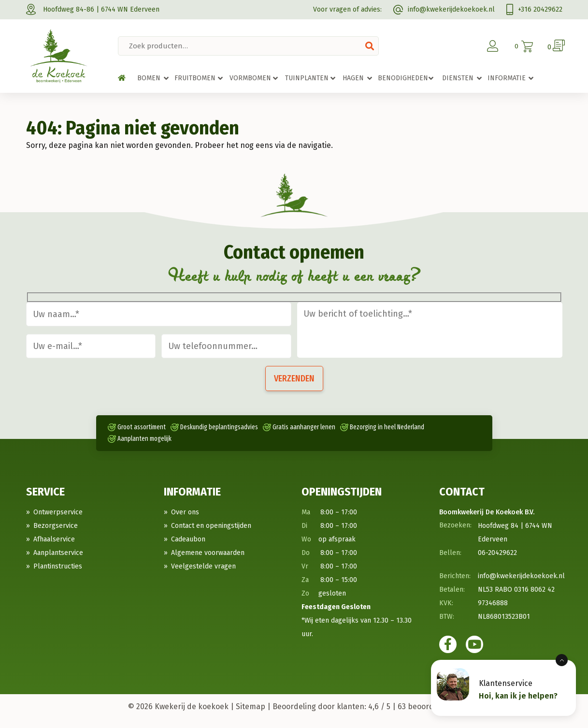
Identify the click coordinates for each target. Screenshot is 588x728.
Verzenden (294, 379)
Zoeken (370, 46)
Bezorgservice (56, 526)
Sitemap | (253, 706)
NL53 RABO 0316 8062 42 (516, 590)
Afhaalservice (54, 539)
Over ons (185, 512)
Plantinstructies (58, 566)
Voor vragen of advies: (347, 9)
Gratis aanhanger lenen (304, 427)
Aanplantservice (58, 553)
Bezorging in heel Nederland (387, 427)
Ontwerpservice (58, 512)
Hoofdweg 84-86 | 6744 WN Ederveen (93, 9)
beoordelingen (429, 706)
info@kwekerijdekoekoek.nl (444, 9)
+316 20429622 (534, 9)
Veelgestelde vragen (203, 566)
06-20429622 (497, 553)
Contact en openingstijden (211, 526)
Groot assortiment (142, 427)
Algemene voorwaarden (208, 553)
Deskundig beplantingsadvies (219, 427)
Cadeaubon (188, 539)
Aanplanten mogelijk (144, 439)
